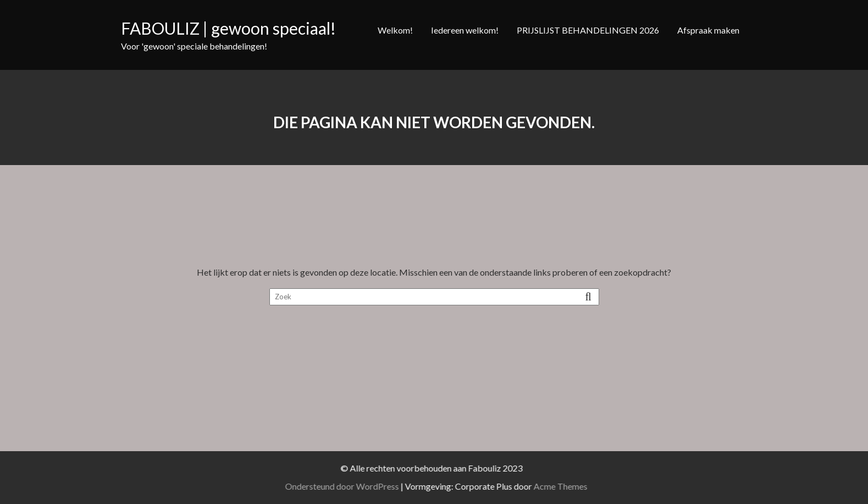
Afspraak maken (708, 30)
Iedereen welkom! (465, 30)
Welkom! (395, 30)
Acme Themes (567, 486)
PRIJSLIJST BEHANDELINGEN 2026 (588, 30)
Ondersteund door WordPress (348, 486)
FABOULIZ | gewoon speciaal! (228, 28)
